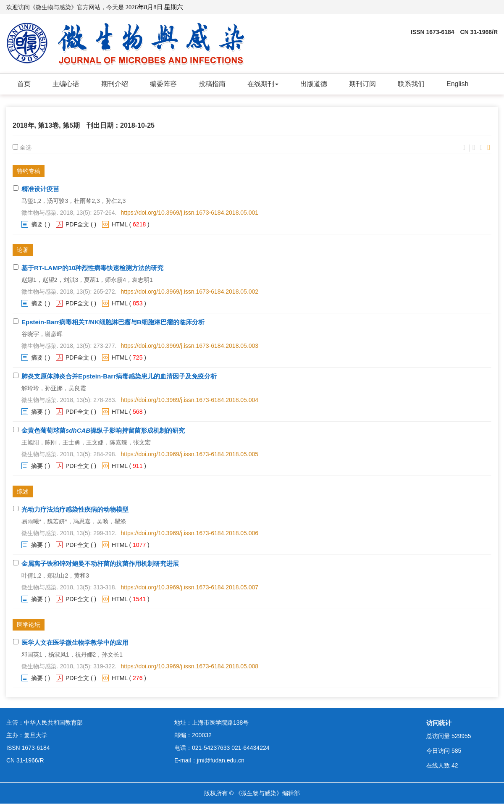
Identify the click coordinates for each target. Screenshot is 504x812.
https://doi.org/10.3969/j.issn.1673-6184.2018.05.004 (189, 400)
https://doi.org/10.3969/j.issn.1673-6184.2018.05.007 (189, 587)
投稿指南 (212, 84)
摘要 (37, 224)
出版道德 (314, 84)
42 (455, 765)
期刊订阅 (362, 84)
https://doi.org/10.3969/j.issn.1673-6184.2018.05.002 (189, 292)
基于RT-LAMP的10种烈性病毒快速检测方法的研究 (92, 268)
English (457, 84)
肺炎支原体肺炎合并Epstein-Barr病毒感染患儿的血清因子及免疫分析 (119, 376)
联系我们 (411, 84)
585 (456, 751)
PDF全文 (77, 224)
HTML (120, 224)
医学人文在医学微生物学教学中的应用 (75, 643)
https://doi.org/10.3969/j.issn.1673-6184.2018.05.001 (189, 213)
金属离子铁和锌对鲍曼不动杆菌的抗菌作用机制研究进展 (100, 564)
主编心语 (66, 84)
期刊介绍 (115, 84)
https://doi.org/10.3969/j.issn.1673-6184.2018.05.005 (189, 454)
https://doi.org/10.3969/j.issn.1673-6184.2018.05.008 (189, 666)
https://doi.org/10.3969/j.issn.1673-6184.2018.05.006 (189, 533)
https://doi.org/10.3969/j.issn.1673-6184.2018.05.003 (189, 346)
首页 (24, 84)
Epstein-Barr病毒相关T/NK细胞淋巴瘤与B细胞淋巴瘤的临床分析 (113, 322)
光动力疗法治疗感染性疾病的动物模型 (75, 509)
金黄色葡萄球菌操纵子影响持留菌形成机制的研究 (103, 430)
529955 (461, 736)
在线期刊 (263, 84)
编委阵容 (163, 84)
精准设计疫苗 (40, 189)
